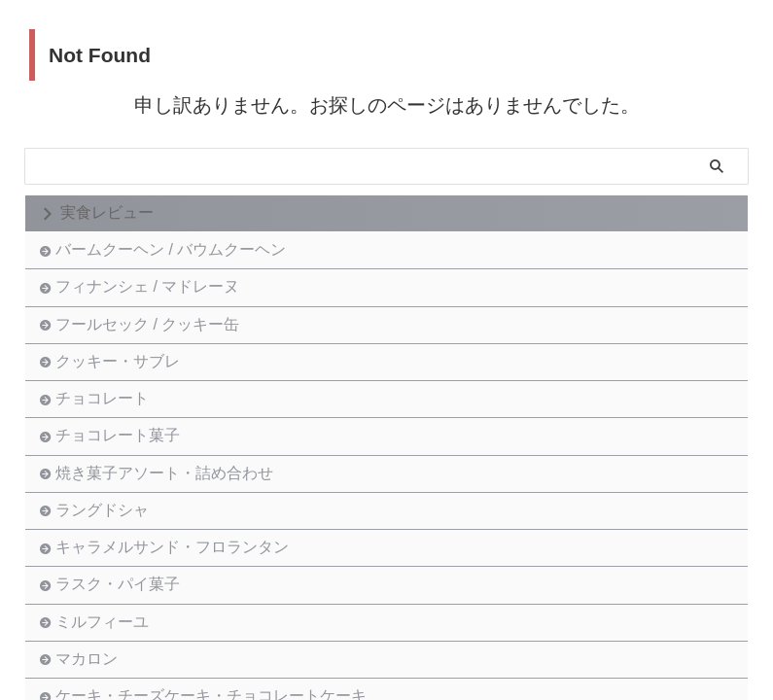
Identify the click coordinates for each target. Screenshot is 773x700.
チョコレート (107, 458)
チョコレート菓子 (123, 509)
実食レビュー (107, 212)
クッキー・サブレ (123, 408)
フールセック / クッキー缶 (152, 357)
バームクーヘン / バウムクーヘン (176, 256)
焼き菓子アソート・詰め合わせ (169, 560)
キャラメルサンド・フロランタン (177, 661)
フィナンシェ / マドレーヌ (152, 307)
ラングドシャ (107, 610)
